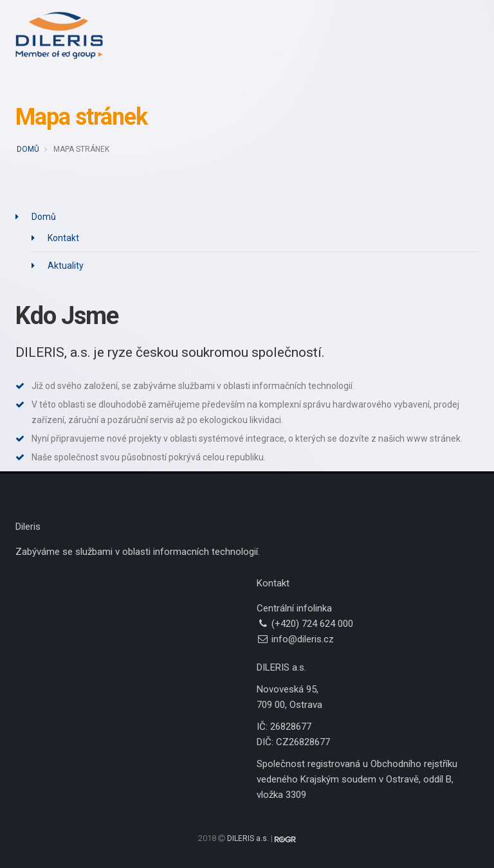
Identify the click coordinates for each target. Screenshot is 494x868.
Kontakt (63, 238)
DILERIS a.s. (248, 838)
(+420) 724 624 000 (312, 624)
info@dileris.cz (303, 639)
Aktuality (66, 266)
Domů (28, 149)
